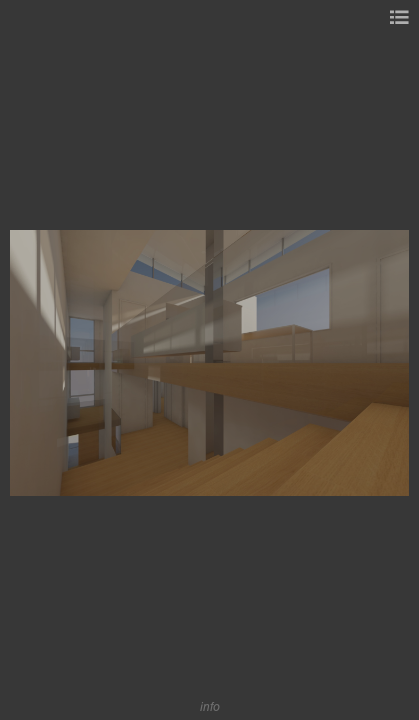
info (210, 706)
